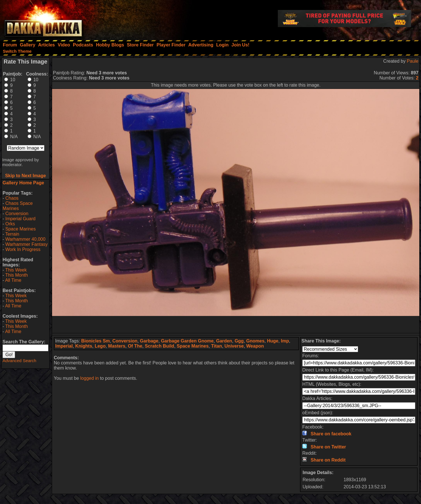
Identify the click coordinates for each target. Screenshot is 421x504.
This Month (16, 275)
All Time (13, 280)
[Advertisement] (236, 325)
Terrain (12, 234)
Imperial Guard (20, 219)
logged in (90, 378)
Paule (413, 61)
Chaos (12, 198)
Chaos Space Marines (18, 206)
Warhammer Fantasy (27, 244)
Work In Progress (23, 249)
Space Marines (21, 229)
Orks (10, 224)
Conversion (17, 214)
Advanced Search (19, 361)
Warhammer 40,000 (25, 239)
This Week (16, 270)
